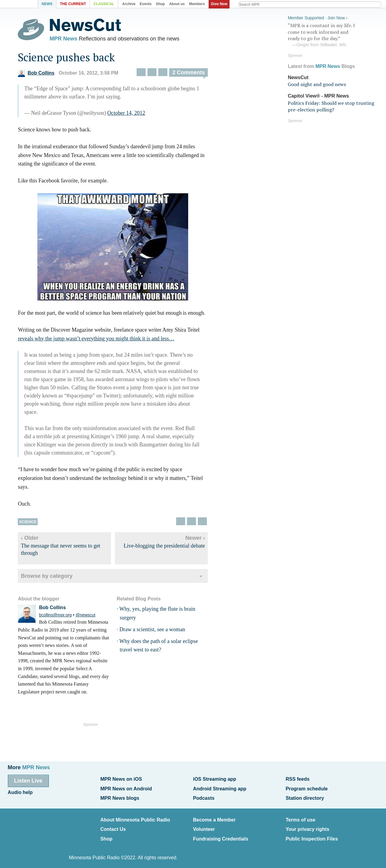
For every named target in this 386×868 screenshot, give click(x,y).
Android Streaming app (220, 788)
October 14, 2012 (131, 114)
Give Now (220, 4)
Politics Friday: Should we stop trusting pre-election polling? (331, 105)
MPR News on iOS (121, 779)
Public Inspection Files (312, 835)
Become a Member (214, 817)
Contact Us (113, 826)
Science (33, 523)
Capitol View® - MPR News (318, 95)
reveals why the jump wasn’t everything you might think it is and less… (101, 340)
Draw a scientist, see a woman (157, 631)
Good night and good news (317, 83)
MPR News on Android (126, 788)
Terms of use (300, 817)
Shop (106, 835)
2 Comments (194, 74)
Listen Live (28, 781)
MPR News (69, 39)
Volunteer (204, 826)
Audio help (20, 791)
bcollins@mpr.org (61, 617)
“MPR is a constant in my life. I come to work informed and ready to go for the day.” (333, 34)
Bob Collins (41, 75)
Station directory (305, 796)
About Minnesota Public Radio (135, 817)
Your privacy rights (307, 826)
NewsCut (298, 76)
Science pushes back (72, 59)
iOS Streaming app (215, 779)
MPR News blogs (120, 796)
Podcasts (204, 796)
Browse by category (52, 577)
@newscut (91, 617)
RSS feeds (297, 779)
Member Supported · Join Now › (318, 17)
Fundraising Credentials (221, 835)
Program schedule (307, 788)
